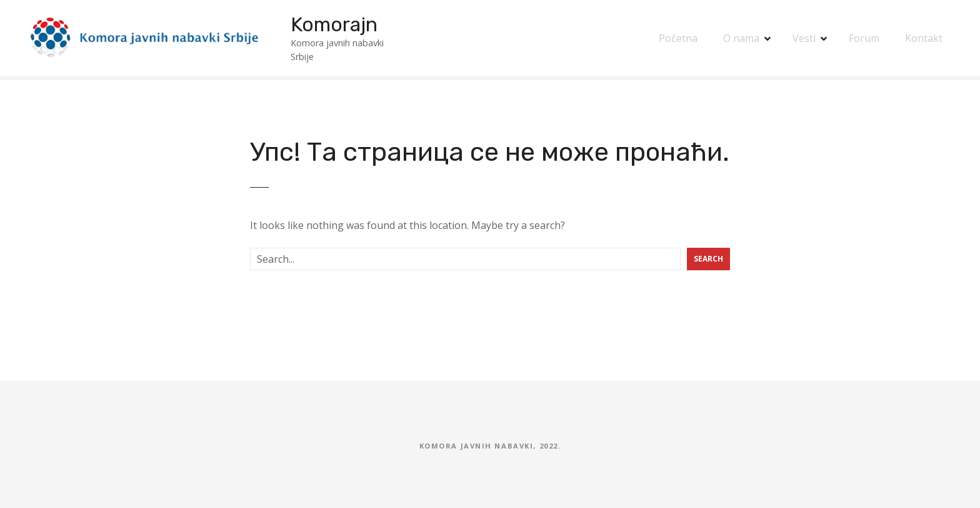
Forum (864, 38)
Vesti (804, 38)
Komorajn (334, 24)
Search (708, 259)
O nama (741, 38)
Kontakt (924, 38)
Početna (678, 38)
